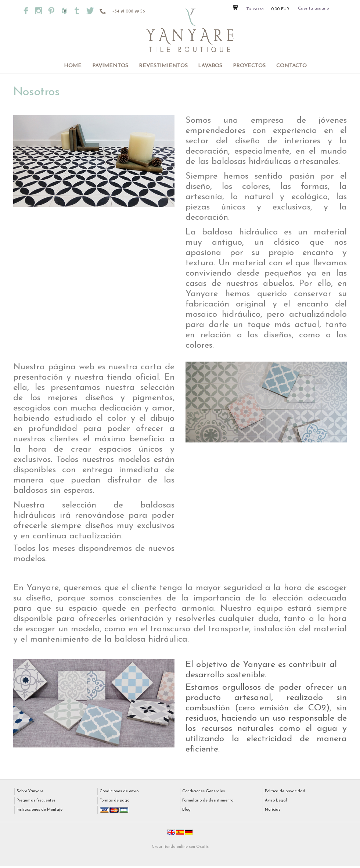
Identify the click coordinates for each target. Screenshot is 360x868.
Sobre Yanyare (30, 791)
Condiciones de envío (119, 791)
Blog (186, 810)
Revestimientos (163, 66)
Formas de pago (114, 801)
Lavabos (210, 66)
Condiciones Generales (204, 791)
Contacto (291, 66)
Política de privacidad (285, 791)
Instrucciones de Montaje (39, 810)
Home (73, 66)
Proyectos (249, 66)
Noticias (273, 810)
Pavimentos (110, 66)
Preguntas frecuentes (36, 801)
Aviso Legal (276, 801)
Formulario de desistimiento (208, 801)
